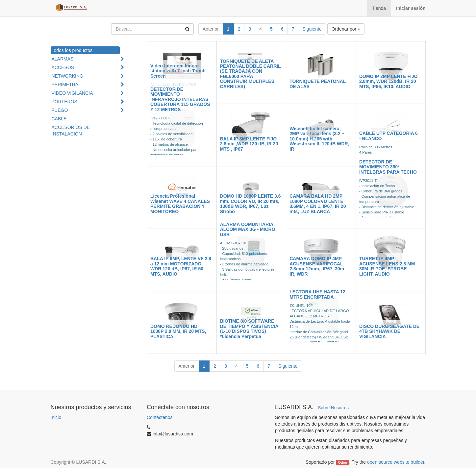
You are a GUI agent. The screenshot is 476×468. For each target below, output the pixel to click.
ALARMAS (63, 59)
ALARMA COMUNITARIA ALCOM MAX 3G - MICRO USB (248, 229)
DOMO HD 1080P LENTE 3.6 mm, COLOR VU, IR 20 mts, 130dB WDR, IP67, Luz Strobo (251, 204)
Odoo (343, 462)
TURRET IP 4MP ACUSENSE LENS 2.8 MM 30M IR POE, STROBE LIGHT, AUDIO (387, 266)
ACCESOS (63, 67)
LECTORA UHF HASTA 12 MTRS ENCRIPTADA (317, 294)
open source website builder (396, 462)
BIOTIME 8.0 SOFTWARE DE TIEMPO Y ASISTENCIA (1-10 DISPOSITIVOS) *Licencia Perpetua (249, 329)
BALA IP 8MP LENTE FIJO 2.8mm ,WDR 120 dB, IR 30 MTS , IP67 (249, 144)
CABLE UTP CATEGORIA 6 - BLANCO (388, 136)
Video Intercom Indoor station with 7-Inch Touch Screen (178, 71)
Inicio (56, 417)
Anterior (211, 29)
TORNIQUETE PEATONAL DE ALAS (318, 84)
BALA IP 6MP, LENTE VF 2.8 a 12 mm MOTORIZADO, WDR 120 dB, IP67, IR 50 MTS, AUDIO (181, 266)
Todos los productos (72, 50)
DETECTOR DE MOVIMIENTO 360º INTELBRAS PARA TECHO (388, 167)
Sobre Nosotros (333, 408)
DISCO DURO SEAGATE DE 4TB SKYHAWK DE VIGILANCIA (389, 331)
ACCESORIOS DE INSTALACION (71, 131)
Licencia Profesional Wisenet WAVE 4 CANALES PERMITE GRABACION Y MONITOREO (180, 204)
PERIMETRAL (66, 85)
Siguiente (312, 29)
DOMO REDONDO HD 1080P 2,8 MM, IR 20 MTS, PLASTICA (178, 331)
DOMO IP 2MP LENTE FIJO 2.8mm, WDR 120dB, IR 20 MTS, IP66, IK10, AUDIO (388, 81)
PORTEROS (64, 102)
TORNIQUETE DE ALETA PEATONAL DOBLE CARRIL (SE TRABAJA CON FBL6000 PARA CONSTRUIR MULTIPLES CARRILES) (251, 74)
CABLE (59, 119)
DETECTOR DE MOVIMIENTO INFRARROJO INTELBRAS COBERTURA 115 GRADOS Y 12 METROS (180, 99)
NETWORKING (67, 76)
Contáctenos (160, 417)
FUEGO (60, 110)
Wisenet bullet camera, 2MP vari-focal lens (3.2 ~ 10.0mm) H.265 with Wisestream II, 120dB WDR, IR (319, 139)
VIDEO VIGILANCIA (72, 93)
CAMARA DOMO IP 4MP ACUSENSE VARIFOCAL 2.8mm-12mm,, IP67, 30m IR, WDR (317, 266)
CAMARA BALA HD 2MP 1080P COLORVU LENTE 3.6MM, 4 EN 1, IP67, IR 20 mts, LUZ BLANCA (318, 204)
